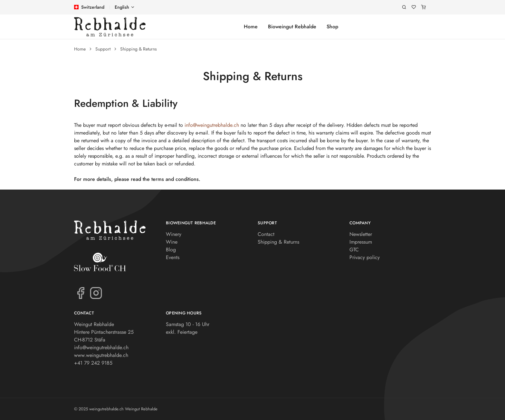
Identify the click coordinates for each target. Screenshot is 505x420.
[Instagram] (96, 293)
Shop (332, 27)
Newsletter (361, 234)
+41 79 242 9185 (93, 363)
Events (173, 257)
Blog (171, 250)
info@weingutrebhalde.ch (212, 125)
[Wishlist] (414, 7)
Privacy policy (365, 257)
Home (251, 27)
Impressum (361, 242)
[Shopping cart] (424, 7)
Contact (266, 234)
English (122, 7)
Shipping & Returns (138, 49)
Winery (174, 234)
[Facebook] (81, 293)
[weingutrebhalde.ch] (110, 27)
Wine (172, 242)
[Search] (404, 7)
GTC (354, 250)
